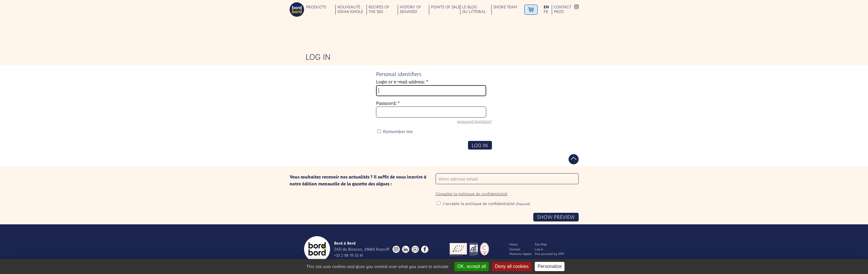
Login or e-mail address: (402, 82)
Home (513, 244)
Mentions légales (520, 254)
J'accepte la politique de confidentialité (486, 204)
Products (316, 7)
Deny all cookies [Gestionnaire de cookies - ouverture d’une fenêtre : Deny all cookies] (512, 266)
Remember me (398, 131)
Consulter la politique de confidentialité (472, 194)
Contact (562, 7)
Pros (559, 12)
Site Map (541, 244)
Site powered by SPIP (549, 254)
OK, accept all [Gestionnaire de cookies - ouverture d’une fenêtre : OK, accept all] (472, 266)
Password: (388, 103)
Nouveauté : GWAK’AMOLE (350, 10)
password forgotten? (474, 121)
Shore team (505, 7)
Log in (539, 249)
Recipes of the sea (379, 10)
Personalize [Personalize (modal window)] (550, 266)
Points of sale (446, 7)
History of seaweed (410, 10)
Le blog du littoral (474, 10)
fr (546, 12)
